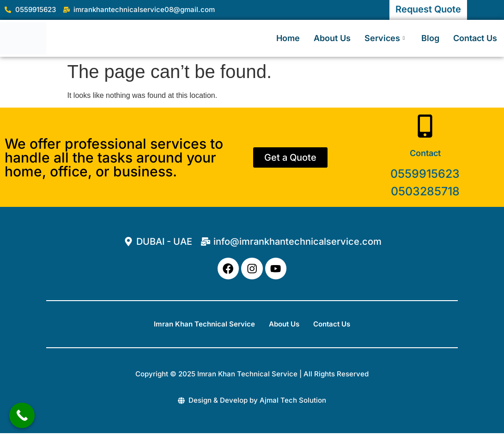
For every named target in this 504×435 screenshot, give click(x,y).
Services (385, 38)
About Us (332, 38)
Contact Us (475, 38)
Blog (430, 38)
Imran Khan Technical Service (204, 325)
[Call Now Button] (22, 415)
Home (288, 38)
